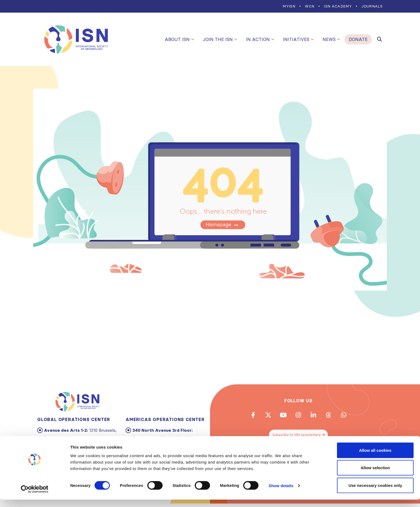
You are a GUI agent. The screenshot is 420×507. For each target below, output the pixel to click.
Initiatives (296, 39)
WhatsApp (352, 416)
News (329, 39)
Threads (334, 416)
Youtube (280, 416)
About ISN (177, 39)
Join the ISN (218, 39)
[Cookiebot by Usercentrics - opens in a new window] (35, 497)
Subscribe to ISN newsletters (299, 438)
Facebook (245, 416)
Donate (358, 39)
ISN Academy (338, 6)
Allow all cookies (375, 458)
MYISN (289, 6)
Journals (372, 6)
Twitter (262, 416)
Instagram (298, 416)
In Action (258, 39)
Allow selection (375, 475)
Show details (281, 493)
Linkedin (316, 416)
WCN (310, 6)
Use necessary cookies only (375, 493)
